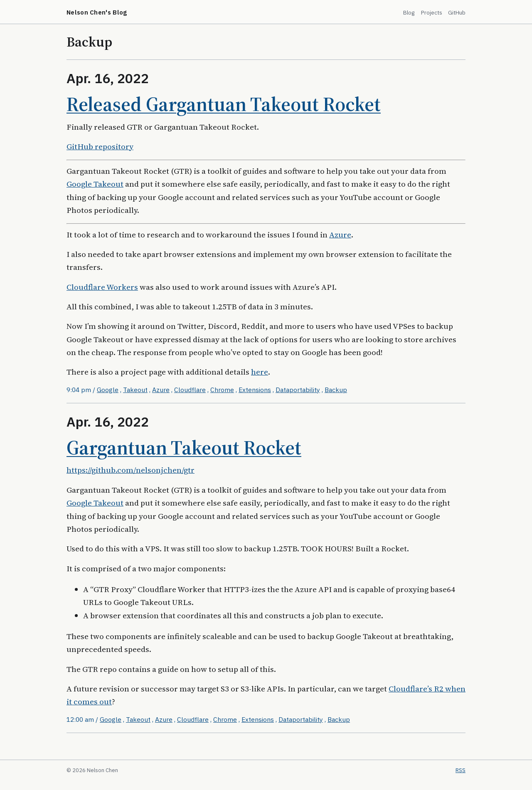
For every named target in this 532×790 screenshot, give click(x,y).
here (260, 372)
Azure (340, 235)
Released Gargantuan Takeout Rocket (224, 104)
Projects (432, 12)
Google (108, 390)
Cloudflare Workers (102, 287)
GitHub (457, 12)
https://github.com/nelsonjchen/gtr (131, 470)
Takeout (135, 390)
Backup (336, 390)
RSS (461, 770)
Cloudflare (190, 390)
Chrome (222, 390)
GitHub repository (100, 146)
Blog (409, 12)
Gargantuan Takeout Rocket (184, 447)
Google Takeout (95, 184)
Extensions (255, 390)
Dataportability (298, 390)
